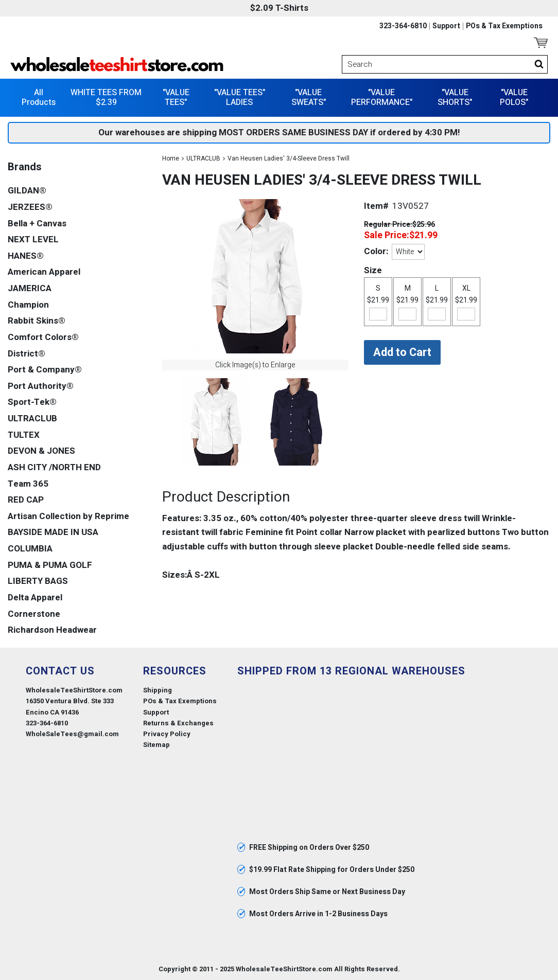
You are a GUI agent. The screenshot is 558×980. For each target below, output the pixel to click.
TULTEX (24, 435)
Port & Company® (45, 370)
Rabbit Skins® (37, 321)
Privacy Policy (167, 734)
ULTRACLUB (203, 158)
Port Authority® (41, 386)
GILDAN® (27, 191)
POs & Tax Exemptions (504, 26)
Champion (28, 305)
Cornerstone (34, 614)
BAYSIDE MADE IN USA (53, 532)
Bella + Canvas (37, 224)
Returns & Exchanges (178, 723)
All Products (39, 97)
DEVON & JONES (41, 451)
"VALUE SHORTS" (455, 97)
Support (446, 26)
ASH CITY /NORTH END (54, 467)
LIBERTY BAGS (38, 581)
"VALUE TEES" (176, 97)
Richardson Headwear (52, 630)
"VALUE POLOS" (514, 97)
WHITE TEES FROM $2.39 (106, 97)
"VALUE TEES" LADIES (240, 97)
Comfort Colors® (43, 337)
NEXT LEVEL (33, 239)
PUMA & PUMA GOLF (50, 565)
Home (171, 158)
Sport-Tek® (32, 402)
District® (27, 354)
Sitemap (156, 745)
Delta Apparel (35, 598)
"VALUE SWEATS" (309, 97)
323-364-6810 (403, 26)
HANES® (26, 256)
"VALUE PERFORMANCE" (382, 97)
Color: (376, 251)
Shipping (158, 690)
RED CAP (26, 500)
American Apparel (44, 272)
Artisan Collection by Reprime (68, 516)
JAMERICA (30, 288)
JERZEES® (30, 207)
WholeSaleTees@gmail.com (72, 734)
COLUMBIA (30, 549)
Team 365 (28, 484)
